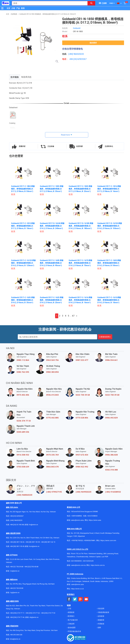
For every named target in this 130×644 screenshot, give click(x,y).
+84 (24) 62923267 (17, 516)
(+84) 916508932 (113, 492)
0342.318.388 (111, 470)
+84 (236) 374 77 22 (33, 613)
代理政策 (101, 624)
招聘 (99, 628)
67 (73, 316)
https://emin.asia (95, 520)
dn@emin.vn (34, 617)
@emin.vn (16, 593)
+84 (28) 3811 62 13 (48, 542)
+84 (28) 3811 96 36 (17, 542)
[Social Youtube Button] (86, 599)
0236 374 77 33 (24, 421)
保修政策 (101, 620)
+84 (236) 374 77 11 (17, 613)
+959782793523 (77, 540)
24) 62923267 (80, 59)
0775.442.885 (52, 418)
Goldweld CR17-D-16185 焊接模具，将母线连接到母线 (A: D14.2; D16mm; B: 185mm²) (81, 226)
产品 (18, 8)
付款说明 (101, 609)
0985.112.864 (23, 360)
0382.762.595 (23, 372)
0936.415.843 (52, 395)
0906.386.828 (111, 455)
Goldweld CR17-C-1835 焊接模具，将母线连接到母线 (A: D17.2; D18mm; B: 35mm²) (52, 189)
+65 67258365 (92, 516)
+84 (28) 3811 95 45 (17, 546)
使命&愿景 (71, 628)
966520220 (79, 54)
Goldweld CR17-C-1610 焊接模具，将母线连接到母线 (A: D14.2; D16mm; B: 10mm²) (109, 300)
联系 (23, 8)
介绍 (13, 8)
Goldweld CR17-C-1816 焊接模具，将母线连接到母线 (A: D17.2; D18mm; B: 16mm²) (109, 189)
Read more (66, 135)
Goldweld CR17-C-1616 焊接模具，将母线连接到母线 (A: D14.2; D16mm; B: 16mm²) (80, 300)
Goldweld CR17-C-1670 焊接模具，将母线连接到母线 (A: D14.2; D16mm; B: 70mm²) (80, 263)
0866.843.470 (52, 467)
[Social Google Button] (81, 599)
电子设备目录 (73, 620)
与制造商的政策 (103, 612)
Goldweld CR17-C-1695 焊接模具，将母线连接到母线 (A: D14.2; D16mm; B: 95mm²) (52, 263)
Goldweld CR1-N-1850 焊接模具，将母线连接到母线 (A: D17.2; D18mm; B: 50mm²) (48, 14)
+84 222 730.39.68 (17, 567)
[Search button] (91, 3)
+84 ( (72, 59)
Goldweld (77, 28)
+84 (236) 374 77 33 (48, 613)
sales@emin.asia (77, 520)
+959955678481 (90, 540)
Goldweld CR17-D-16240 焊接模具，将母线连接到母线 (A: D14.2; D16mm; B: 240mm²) (52, 226)
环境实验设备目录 (74, 631)
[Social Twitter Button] (75, 599)
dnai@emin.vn (15, 639)
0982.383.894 (52, 372)
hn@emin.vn (34, 525)
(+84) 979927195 (54, 492)
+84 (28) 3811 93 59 (33, 542)
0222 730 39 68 (83, 395)
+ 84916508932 (76, 516)
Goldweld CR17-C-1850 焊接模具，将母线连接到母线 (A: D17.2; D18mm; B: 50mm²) (23, 189)
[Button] (2, 8)
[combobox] (48, 3)
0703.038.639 (23, 467)
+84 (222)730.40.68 (31, 567)
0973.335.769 (52, 455)
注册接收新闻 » (105, 337)
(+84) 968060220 (24, 495)
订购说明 (71, 624)
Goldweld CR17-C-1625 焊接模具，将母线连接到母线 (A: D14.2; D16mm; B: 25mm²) (52, 300)
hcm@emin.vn (34, 546)
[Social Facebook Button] (69, 599)
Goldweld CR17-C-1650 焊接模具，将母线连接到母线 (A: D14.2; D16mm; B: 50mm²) (109, 263)
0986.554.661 (111, 360)
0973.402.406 (23, 395)
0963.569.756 (52, 360)
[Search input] (48, 3)
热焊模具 (14, 14)
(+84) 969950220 (83, 492)
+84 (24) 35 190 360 (17, 525)
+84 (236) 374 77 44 (17, 617)
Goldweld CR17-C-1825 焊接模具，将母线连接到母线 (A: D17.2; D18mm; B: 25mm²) (80, 189)
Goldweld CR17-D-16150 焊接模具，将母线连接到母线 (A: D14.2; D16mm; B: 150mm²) (110, 226)
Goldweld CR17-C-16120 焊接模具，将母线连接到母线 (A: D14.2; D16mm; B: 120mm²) (23, 263)
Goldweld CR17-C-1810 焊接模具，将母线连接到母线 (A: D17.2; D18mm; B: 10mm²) (23, 226)
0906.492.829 (111, 418)
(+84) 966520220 (16, 520)
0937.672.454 (82, 455)
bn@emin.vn (15, 571)
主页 (8, 8)
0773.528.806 (82, 418)
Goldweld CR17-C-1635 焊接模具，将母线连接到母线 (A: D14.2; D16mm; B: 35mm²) (23, 300)
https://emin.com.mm (108, 540)
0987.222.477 (82, 360)
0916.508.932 (23, 455)
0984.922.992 (82, 467)
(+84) (71, 54)
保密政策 (71, 612)
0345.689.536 (23, 432)
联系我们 (71, 616)
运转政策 (101, 616)
